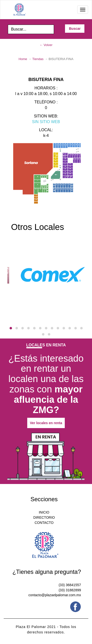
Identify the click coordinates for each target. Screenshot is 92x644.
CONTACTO (44, 523)
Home (23, 59)
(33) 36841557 (70, 585)
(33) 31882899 (70, 590)
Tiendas (38, 59)
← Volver (46, 45)
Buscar (75, 29)
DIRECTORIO (44, 517)
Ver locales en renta (46, 423)
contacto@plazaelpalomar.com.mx (55, 595)
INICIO (44, 512)
